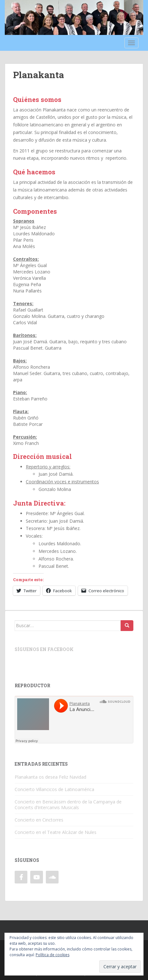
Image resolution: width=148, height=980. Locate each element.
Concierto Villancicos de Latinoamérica (54, 789)
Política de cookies (53, 955)
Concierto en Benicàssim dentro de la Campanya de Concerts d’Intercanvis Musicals (68, 805)
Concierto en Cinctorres (39, 820)
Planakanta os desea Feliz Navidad (50, 777)
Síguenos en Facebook (44, 649)
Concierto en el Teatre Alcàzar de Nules (56, 832)
